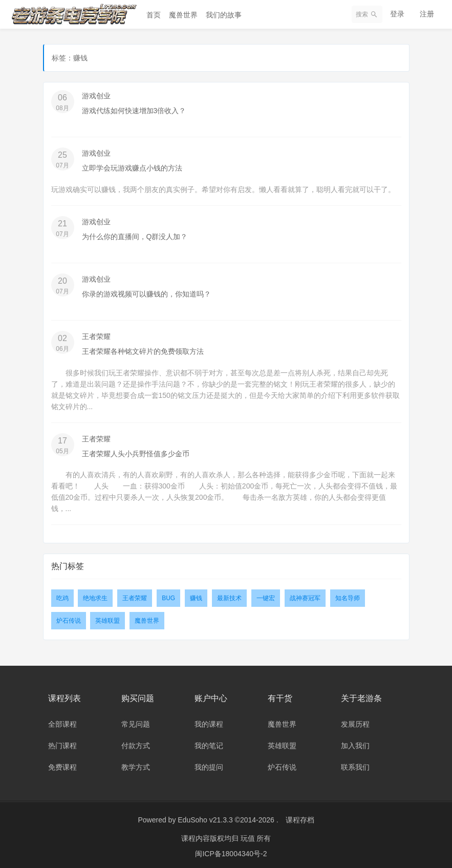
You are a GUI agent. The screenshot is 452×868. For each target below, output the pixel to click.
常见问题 (136, 721)
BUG (168, 596)
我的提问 (209, 764)
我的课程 (209, 721)
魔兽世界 (183, 15)
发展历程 (355, 721)
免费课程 (62, 764)
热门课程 (62, 743)
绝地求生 (95, 596)
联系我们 (355, 764)
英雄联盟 (107, 618)
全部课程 (62, 721)
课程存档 (300, 817)
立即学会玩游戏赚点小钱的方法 (132, 167)
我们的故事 (224, 15)
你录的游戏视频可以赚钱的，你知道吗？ (146, 292)
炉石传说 (69, 618)
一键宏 (266, 596)
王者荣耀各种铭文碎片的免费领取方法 (143, 349)
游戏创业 (96, 96)
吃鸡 (62, 596)
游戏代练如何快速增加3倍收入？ (134, 111)
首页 (154, 15)
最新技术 (229, 596)
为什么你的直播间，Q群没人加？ (135, 236)
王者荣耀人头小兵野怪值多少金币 (136, 451)
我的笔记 (209, 743)
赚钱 (196, 596)
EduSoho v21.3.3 (205, 817)
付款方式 (136, 743)
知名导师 (348, 596)
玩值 (249, 835)
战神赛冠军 (305, 596)
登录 (397, 14)
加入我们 (355, 743)
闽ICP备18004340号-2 (231, 850)
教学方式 (136, 764)
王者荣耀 (96, 334)
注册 (427, 14)
